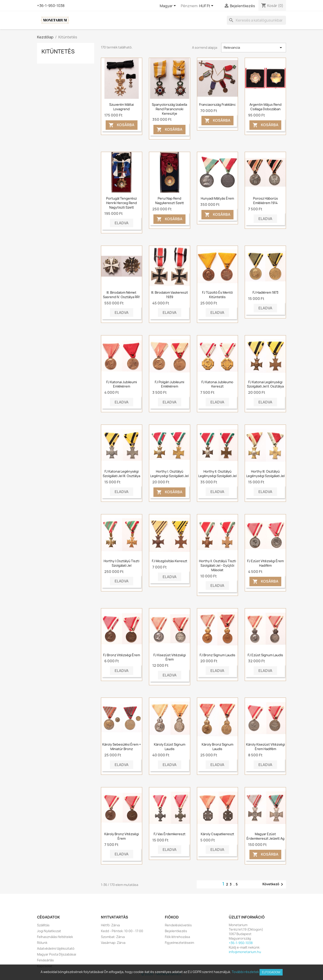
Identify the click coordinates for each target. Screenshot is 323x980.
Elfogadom (271, 972)
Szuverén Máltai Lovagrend (121, 107)
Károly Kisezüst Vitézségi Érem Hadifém (265, 747)
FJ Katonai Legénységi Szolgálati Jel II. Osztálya (265, 384)
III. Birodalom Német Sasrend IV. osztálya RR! (121, 295)
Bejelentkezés (176, 931)
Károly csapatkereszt (217, 834)
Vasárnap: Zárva (113, 943)
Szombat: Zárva (113, 937)
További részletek (245, 972)
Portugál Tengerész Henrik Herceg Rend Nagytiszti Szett (121, 203)
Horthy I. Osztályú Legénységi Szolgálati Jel (169, 474)
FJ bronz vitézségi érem (122, 655)
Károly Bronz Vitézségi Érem (122, 836)
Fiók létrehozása (177, 937)
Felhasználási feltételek (55, 937)
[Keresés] (256, 20)
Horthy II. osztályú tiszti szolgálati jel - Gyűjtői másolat (217, 565)
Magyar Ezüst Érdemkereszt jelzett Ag (265, 836)
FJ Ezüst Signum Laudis (265, 655)
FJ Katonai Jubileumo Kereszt (217, 384)
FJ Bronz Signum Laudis (217, 655)
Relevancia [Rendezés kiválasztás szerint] (254, 48)
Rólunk (42, 943)
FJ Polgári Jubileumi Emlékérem (169, 384)
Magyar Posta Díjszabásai (57, 954)
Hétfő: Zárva (110, 925)
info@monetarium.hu (245, 952)
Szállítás (43, 925)
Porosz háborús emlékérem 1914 (265, 201)
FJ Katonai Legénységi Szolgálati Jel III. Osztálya (121, 474)
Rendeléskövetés (178, 925)
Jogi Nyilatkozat (49, 931)
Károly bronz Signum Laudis (217, 747)
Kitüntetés (58, 51)
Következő (274, 884)
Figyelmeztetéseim (179, 943)
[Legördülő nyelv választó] (169, 6)
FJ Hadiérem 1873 (265, 292)
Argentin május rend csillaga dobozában (265, 107)
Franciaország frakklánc (217, 105)
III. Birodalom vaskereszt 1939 (170, 295)
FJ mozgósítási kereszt (170, 561)
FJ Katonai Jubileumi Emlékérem (122, 384)
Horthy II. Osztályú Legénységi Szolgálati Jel (217, 474)
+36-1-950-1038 (51, 6)
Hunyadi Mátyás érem (217, 198)
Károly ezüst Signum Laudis (170, 747)
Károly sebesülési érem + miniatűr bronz (122, 747)
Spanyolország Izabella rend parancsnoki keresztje (169, 109)
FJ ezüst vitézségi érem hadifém (265, 563)
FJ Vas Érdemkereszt (170, 834)
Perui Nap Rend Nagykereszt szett (170, 201)
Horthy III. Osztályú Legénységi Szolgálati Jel (265, 474)
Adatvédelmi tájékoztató (56, 948)
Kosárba (121, 125)
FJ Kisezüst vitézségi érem (170, 657)
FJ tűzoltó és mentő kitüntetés (217, 295)
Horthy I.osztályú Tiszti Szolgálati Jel (121, 563)
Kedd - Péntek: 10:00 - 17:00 (122, 931)
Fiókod (172, 917)
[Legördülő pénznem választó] (207, 6)
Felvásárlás (45, 960)
